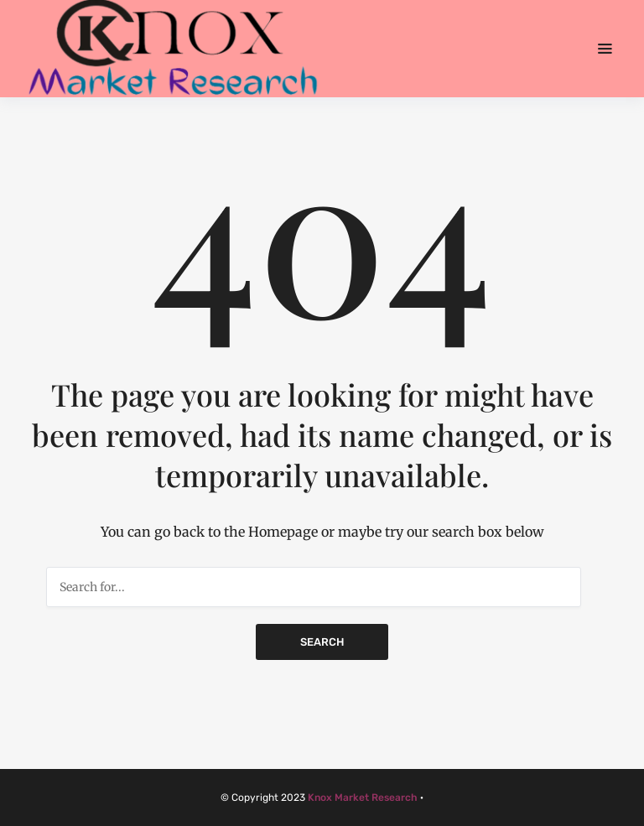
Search (322, 642)
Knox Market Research (363, 797)
